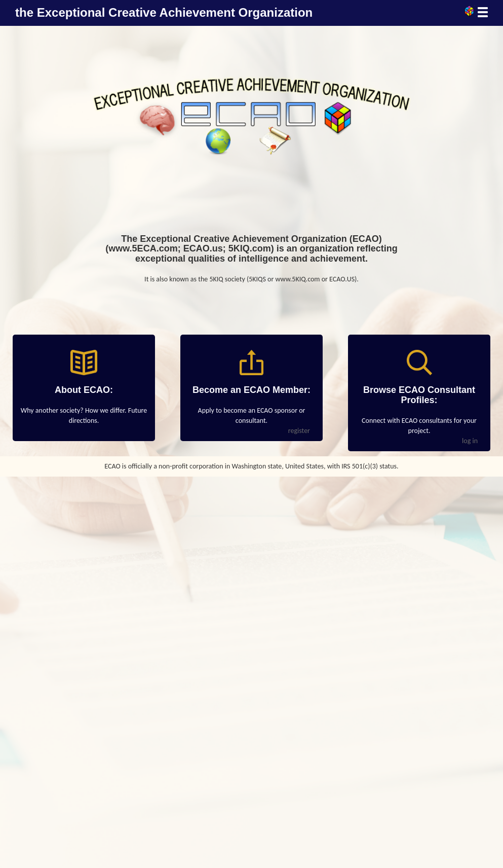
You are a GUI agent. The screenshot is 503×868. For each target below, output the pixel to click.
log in (470, 441)
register (299, 431)
